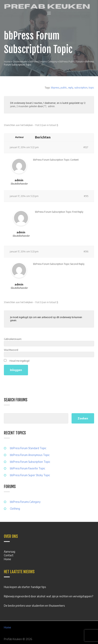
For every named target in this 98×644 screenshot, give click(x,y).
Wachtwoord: (11, 350)
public (64, 88)
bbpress (55, 88)
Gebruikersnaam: (13, 339)
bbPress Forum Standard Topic (28, 448)
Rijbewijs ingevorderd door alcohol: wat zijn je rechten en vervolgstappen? (49, 596)
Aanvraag (10, 552)
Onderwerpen (20, 62)
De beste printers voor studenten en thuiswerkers (34, 606)
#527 (86, 147)
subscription (81, 88)
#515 (86, 196)
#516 (86, 252)
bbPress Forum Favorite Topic (28, 468)
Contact (9, 555)
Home (7, 62)
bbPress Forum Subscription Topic (30, 462)
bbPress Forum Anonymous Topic (30, 455)
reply (71, 88)
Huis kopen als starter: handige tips (25, 587)
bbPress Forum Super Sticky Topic (30, 475)
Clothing (15, 509)
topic (91, 88)
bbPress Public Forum (71, 62)
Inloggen (16, 370)
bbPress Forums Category (43, 62)
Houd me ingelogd (19, 361)
